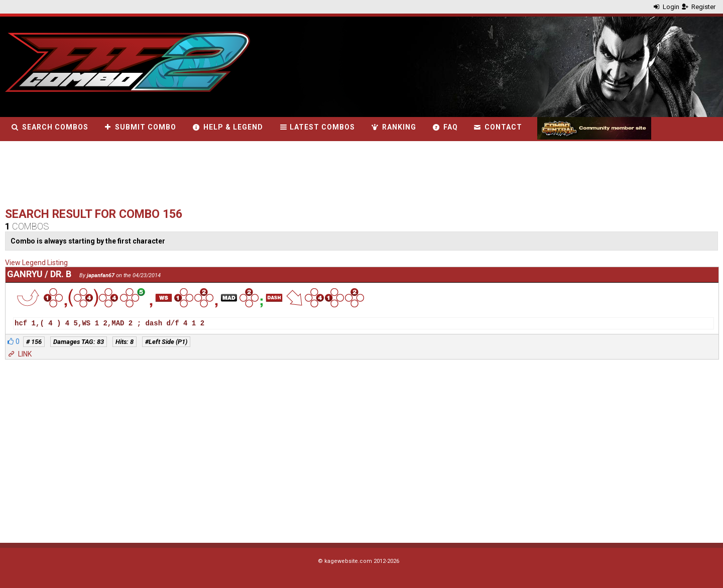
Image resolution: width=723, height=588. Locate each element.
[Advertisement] (188, 177)
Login (666, 7)
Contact (498, 127)
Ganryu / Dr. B (39, 274)
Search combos (49, 127)
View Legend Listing (36, 263)
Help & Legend (227, 127)
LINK (19, 354)
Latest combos (317, 127)
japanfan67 (101, 275)
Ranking (393, 127)
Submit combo (140, 127)
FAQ (445, 127)
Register (698, 7)
